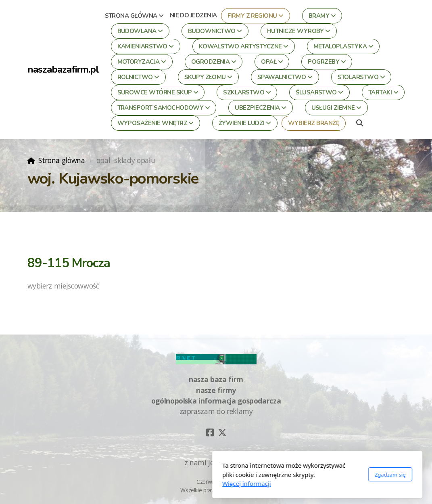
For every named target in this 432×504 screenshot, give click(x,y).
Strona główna (62, 160)
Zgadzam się (289, 475)
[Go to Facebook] (210, 433)
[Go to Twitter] (222, 433)
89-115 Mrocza (69, 263)
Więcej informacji (145, 483)
